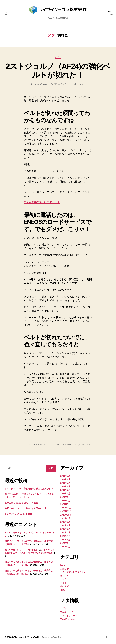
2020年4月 (65, 536)
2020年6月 (65, 529)
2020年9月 (65, 518)
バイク (58, 57)
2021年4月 (65, 494)
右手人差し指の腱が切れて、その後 (21, 503)
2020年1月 (65, 547)
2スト (30, 445)
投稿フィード (67, 612)
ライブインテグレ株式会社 (27, 637)
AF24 (35, 445)
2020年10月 (66, 515)
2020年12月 (66, 508)
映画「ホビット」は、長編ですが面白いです (26, 508)
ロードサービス (67, 445)
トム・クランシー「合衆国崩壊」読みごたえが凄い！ (30, 489)
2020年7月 (65, 525)
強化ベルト (86, 445)
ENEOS (41, 445)
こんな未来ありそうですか (73, 572)
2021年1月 (65, 504)
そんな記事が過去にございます (42, 202)
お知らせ (65, 569)
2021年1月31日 (60, 84)
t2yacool (44, 84)
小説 (62, 590)
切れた (77, 445)
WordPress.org (68, 619)
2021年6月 (65, 486)
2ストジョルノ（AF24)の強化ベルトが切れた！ (58, 71)
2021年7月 (65, 483)
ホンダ (57, 445)
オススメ (65, 576)
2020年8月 (65, 522)
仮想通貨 (65, 586)
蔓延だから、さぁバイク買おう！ (20, 514)
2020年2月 (65, 543)
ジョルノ (49, 445)
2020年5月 (65, 532)
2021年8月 (65, 479)
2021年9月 (65, 476)
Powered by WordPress (53, 637)
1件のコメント (79, 84)
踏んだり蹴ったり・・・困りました (21, 550)
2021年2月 (65, 501)
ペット (63, 583)
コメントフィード (69, 616)
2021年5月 (65, 490)
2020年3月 (65, 540)
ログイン (65, 608)
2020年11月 (66, 511)
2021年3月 (65, 497)
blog (63, 565)
